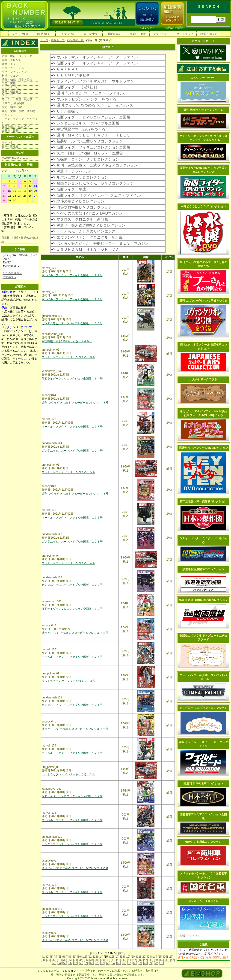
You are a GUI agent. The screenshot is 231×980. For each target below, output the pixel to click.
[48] (151, 960)
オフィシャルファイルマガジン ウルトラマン (95, 81)
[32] (65, 960)
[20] (133, 957)
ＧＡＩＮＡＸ (68, 69)
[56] (70, 963)
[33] (70, 960)
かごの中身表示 (12, 273)
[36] (86, 960)
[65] (118, 963)
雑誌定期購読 (175, 28)
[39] (102, 960)
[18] (122, 957)
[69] (140, 963)
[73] (162, 963)
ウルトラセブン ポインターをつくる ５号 (68, 472)
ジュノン (193, 936)
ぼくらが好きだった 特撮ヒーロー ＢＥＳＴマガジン (103, 243)
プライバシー (161, 34)
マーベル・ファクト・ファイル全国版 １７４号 (72, 753)
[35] (81, 960)
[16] (112, 957)
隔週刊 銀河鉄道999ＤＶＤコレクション (91, 225)
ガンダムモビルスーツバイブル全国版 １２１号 (72, 705)
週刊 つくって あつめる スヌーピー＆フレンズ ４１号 (75, 729)
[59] (86, 963)
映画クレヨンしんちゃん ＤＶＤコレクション (95, 183)
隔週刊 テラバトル (73, 171)
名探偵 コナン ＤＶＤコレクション (88, 159)
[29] (49, 960)
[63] (108, 963)
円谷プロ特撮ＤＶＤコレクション (84, 207)
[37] (92, 960)
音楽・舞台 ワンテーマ (17, 56)
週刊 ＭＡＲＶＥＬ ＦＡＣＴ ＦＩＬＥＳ (93, 135)
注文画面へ (9, 277)
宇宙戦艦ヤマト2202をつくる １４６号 (67, 341)
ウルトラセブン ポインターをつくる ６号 (68, 357)
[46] (140, 960)
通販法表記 (114, 34)
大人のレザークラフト (203, 379)
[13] (95, 957)
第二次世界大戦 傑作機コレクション (203, 501)
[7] (67, 957)
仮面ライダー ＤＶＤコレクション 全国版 (93, 117)
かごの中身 (91, 34)
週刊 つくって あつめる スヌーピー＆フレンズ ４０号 (75, 868)
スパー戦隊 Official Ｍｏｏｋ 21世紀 (90, 153)
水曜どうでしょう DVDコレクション (203, 206)
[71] (151, 963)
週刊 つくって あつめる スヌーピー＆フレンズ (95, 105)
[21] (139, 957)
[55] (65, 963)
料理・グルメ (10, 76)
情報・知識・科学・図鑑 (17, 80)
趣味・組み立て (12, 91)
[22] (144, 957)
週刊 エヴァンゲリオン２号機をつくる (203, 301)
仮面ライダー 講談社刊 (77, 87)
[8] (71, 957)
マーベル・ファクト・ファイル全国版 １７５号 (72, 657)
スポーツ (7, 95)
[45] (135, 960)
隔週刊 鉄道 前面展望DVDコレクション (203, 600)
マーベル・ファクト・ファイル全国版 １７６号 (72, 518)
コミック (147, 28)
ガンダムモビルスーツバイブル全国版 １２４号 (72, 451)
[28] (43, 960)
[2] (48, 957)
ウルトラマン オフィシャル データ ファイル (97, 57)
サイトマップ (185, 34)
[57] (75, 963)
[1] (44, 957)
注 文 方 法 (67, 34)
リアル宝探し (68, 111)
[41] (113, 960)
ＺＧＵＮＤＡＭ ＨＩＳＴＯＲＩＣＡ (88, 249)
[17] (117, 957)
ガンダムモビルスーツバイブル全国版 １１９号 (72, 916)
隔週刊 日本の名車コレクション (203, 783)
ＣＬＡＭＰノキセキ (73, 75)
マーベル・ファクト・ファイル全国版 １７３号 (72, 820)
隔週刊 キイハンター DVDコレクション (203, 448)
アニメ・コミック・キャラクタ (20, 121)
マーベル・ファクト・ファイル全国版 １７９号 (72, 275)
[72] (156, 963)
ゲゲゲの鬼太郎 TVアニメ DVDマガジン (90, 213)
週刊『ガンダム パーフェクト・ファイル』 (92, 93)
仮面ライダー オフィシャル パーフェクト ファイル (99, 195)
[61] (97, 963)
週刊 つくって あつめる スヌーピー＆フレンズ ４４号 (75, 403)
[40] (108, 960)
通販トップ (58, 40)
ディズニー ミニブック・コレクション (203, 708)
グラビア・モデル (13, 68)
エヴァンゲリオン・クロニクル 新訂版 (90, 237)
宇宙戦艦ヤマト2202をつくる (81, 129)
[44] (129, 960)
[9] (75, 957)
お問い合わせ (208, 34)
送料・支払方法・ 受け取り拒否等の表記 (203, 958)
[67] (129, 963)
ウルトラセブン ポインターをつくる (86, 99)
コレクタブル (10, 88)
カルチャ (7, 115)
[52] (172, 960)
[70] (145, 963)
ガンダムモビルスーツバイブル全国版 (88, 123)
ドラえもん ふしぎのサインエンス (86, 231)
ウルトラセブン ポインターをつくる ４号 (68, 563)
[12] (90, 957)
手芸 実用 (9, 84)
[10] (79, 957)
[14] (101, 957)
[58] (81, 963)
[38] (97, 960)
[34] (75, 960)
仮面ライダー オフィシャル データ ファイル (97, 63)
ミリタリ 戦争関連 (13, 103)
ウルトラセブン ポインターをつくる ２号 (68, 774)
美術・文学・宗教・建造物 (18, 111)
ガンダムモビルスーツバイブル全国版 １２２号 (72, 585)
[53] (54, 963)
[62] (102, 963)
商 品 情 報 (44, 34)
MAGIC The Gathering (16, 158)
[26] (166, 957)
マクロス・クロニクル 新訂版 (82, 219)
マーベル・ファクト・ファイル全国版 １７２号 (72, 892)
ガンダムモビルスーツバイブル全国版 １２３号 (72, 542)
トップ (44, 40)
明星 (183, 936)
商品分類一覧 (75, 40)
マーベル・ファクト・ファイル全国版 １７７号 (72, 427)
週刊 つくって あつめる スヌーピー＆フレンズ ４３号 (75, 494)
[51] (167, 960)
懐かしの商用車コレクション (203, 842)
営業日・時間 (138, 34)
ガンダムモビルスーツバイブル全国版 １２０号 (72, 844)
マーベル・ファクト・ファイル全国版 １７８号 (72, 299)
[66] (124, 963)
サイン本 (7, 143)
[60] (92, 963)
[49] (156, 960)
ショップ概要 (20, 34)
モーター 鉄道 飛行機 (17, 99)
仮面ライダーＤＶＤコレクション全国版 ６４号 (72, 379)
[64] (113, 963)
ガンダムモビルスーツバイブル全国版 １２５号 (72, 323)
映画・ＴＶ (9, 64)
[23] (149, 957)
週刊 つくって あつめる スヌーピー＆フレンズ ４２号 (75, 633)
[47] (145, 960)
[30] (54, 960)
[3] (52, 957)
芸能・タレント (12, 60)
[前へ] (94, 953)
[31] (59, 960)
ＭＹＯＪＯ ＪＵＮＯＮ (203, 901)
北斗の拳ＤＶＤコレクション (80, 201)
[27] (171, 957)
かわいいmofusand (203, 77)
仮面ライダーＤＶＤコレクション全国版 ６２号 (72, 796)
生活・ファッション (14, 72)
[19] (128, 957)
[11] (85, 957)
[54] (59, 963)
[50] (162, 960)
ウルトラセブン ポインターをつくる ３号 (68, 681)
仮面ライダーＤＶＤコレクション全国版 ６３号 (72, 609)
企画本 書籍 (10, 130)
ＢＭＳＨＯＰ (71, 971)
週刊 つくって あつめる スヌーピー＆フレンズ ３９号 (75, 940)
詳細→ (31, 165)
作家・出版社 (10, 146)
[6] (63, 957)
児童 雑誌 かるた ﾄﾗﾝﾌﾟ (16, 127)
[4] (55, 957)
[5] (59, 957)
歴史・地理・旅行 (13, 107)
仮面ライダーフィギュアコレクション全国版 (93, 147)
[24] (155, 957)
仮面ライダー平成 (71, 189)
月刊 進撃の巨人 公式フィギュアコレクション (97, 165)
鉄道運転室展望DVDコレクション (203, 569)
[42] (118, 960)
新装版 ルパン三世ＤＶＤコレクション (90, 141)
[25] (160, 957)
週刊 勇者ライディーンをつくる (203, 110)
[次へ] (122, 953)
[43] (124, 960)
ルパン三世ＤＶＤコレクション (82, 177)
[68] (135, 963)
